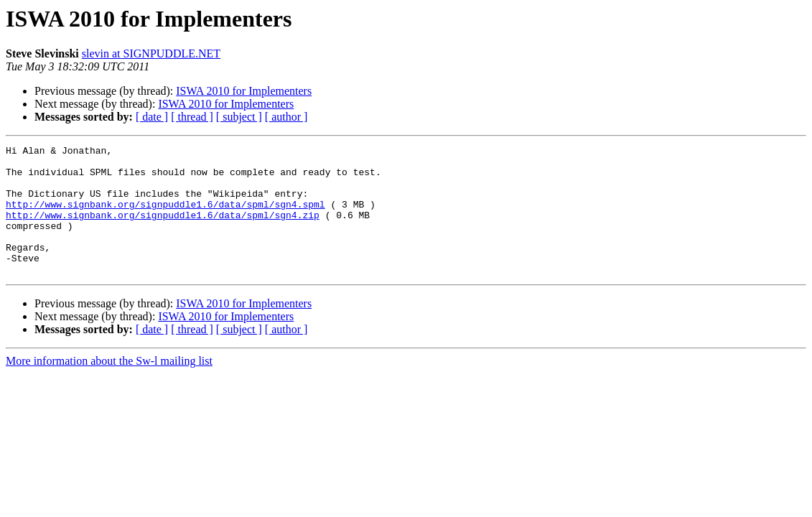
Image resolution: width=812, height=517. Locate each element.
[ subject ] (239, 117)
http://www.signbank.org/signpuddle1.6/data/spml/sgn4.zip (163, 230)
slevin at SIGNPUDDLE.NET (151, 53)
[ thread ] (192, 117)
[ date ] (152, 117)
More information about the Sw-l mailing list (109, 387)
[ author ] (286, 117)
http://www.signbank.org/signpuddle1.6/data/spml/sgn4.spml (165, 217)
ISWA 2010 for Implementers (244, 91)
